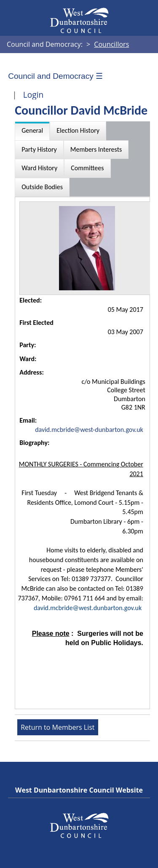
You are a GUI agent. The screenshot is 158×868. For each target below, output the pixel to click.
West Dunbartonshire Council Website (79, 790)
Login (33, 95)
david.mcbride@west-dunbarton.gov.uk (89, 430)
